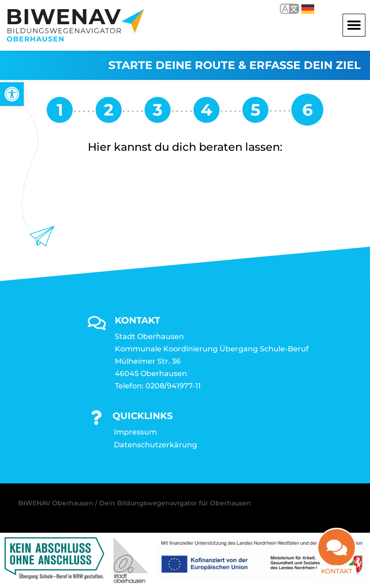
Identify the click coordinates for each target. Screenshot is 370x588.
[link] (12, 94)
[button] (354, 25)
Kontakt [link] (337, 565)
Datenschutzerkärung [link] (156, 445)
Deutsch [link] (308, 9)
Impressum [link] (135, 432)
